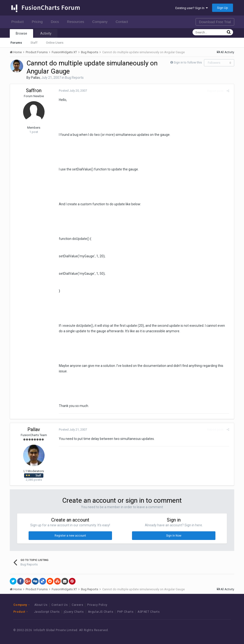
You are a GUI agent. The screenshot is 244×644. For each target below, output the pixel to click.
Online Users (55, 43)
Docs (56, 22)
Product (19, 22)
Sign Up (223, 8)
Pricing (38, 22)
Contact (123, 22)
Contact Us (60, 605)
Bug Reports (74, 78)
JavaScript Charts (47, 612)
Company (101, 22)
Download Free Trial (215, 22)
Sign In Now (174, 536)
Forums (16, 43)
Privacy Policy (97, 605)
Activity (46, 33)
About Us (41, 605)
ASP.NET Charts (149, 612)
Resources (77, 22)
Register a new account (70, 536)
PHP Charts (125, 612)
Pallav (35, 78)
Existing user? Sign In (192, 8)
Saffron (34, 90)
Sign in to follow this (188, 62)
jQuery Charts (74, 612)
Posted (72, 91)
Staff (34, 43)
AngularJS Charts (101, 612)
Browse (21, 33)
